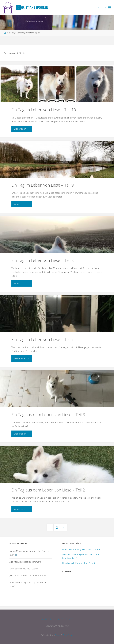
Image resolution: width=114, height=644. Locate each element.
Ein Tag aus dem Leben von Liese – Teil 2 (48, 490)
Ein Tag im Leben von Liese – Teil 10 (44, 110)
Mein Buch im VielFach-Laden (24, 569)
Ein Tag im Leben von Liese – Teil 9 (43, 185)
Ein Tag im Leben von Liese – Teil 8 (43, 260)
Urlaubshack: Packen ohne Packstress (81, 563)
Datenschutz (65, 619)
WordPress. (68, 635)
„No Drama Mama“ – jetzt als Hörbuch (28, 576)
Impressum (47, 619)
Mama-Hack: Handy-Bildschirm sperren (81, 550)
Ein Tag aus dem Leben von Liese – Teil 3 (48, 415)
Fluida (57, 635)
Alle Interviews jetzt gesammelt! (25, 562)
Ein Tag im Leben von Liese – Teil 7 (43, 339)
